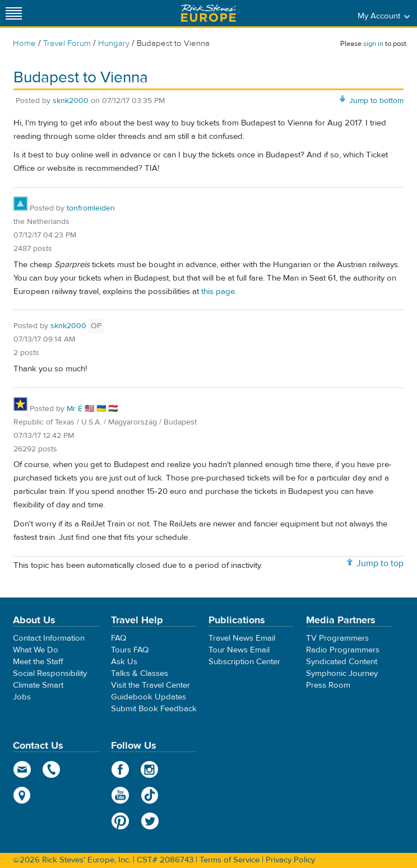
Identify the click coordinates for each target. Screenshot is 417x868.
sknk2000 (71, 101)
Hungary (114, 43)
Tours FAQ (130, 650)
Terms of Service (230, 860)
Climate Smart (38, 685)
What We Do (36, 650)
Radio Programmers (343, 650)
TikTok (150, 795)
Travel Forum (67, 43)
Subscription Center (244, 662)
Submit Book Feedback (154, 709)
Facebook (120, 769)
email (22, 769)
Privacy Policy (290, 860)
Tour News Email (239, 650)
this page (218, 291)
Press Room (328, 685)
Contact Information (49, 638)
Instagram (150, 769)
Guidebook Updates (149, 697)
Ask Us (124, 662)
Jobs (22, 697)
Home (24, 43)
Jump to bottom (376, 101)
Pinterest (120, 821)
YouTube (120, 795)
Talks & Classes (140, 673)
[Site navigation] (14, 13)
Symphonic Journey (342, 673)
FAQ (119, 638)
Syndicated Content (342, 662)
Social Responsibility (50, 673)
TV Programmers (337, 638)
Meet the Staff (38, 662)
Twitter (150, 821)
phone (52, 769)
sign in (373, 44)
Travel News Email (242, 638)
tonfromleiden (91, 208)
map (22, 795)
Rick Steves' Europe (208, 13)
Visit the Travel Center (150, 685)
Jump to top (380, 563)
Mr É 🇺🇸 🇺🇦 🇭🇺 (92, 409)
